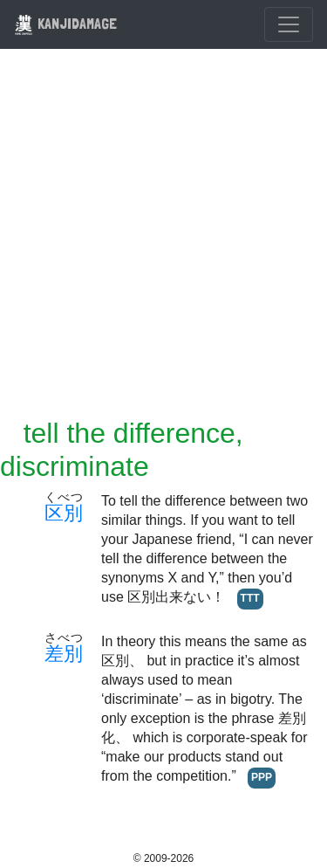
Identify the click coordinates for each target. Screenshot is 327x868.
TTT (250, 598)
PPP (262, 777)
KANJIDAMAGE (65, 23)
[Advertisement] (163, 244)
